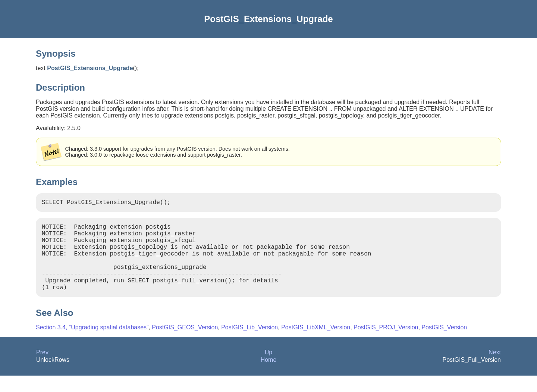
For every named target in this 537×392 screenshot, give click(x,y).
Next (495, 369)
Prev (42, 369)
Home (269, 376)
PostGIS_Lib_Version (249, 344)
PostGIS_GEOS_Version (185, 344)
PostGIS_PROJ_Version (386, 344)
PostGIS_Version (444, 344)
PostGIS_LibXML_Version (316, 344)
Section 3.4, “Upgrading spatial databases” (92, 344)
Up (268, 369)
